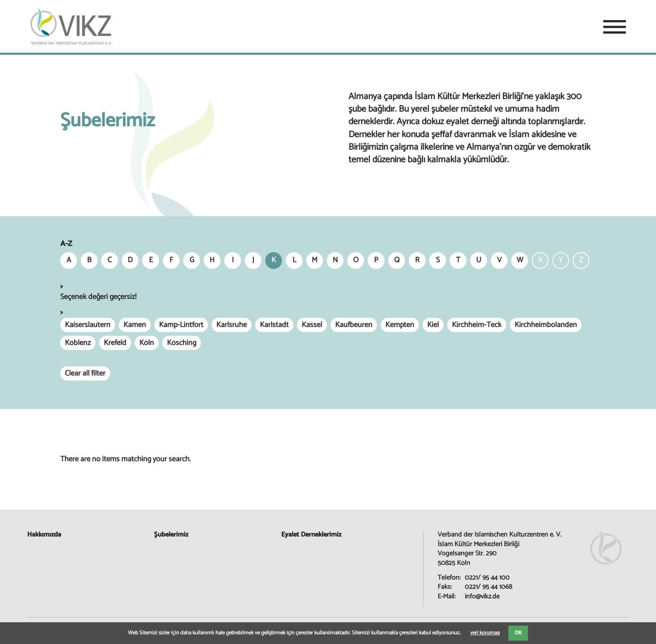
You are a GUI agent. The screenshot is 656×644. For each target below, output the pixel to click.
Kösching (182, 343)
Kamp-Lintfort (181, 325)
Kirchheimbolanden (546, 325)
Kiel (433, 325)
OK (518, 633)
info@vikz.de (482, 597)
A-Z (66, 244)
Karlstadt (274, 325)
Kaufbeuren (354, 325)
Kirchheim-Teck (477, 325)
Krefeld (115, 343)
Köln (147, 343)
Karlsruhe (232, 325)
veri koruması (485, 633)
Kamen (135, 325)
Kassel (312, 325)
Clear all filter (85, 373)
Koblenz (78, 343)
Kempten (400, 325)
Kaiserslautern (88, 325)
